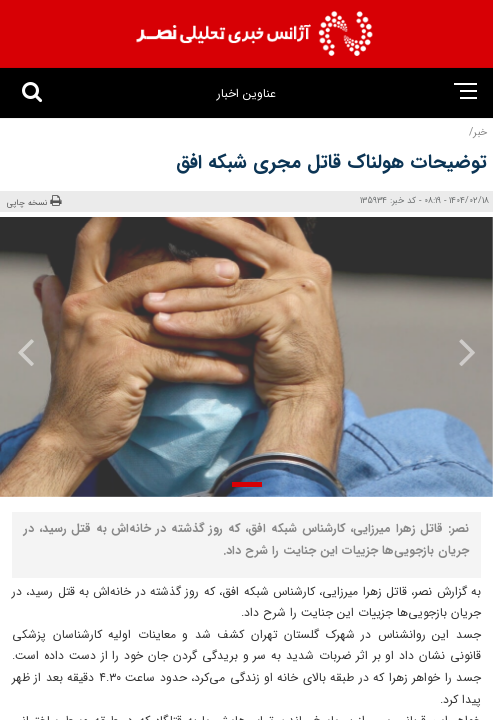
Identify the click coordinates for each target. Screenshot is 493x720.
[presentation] (454, 352)
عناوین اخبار (246, 93)
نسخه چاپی (34, 202)
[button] (247, 484)
